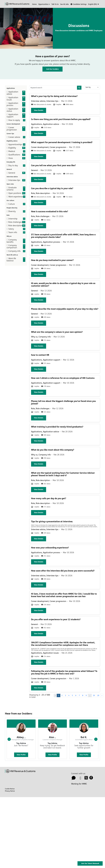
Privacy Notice (10, 791)
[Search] (79, 88)
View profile (21, 755)
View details (39, 110)
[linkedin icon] (80, 779)
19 (94, 695)
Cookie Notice (10, 789)
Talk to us (55, 4)
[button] (94, 4)
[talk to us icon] (74, 779)
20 (98, 695)
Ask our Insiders (52, 69)
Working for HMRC (79, 784)
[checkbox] (7, 92)
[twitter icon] (87, 779)
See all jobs (64, 4)
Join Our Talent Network (90, 863)
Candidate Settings (78, 4)
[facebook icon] (92, 779)
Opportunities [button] (43, 4)
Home (34, 4)
